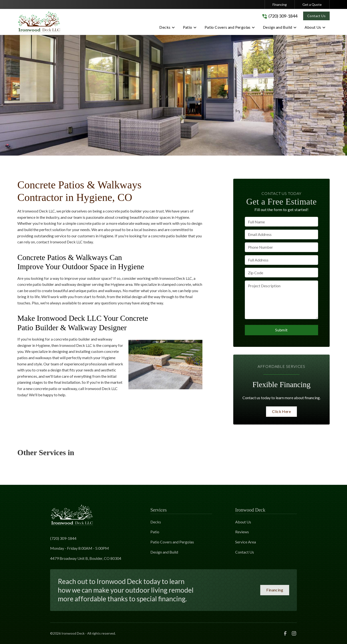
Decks (156, 522)
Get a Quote (312, 4)
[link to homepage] (39, 22)
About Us (243, 522)
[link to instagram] (294, 633)
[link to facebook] (285, 633)
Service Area (246, 542)
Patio (155, 532)
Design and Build (164, 552)
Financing (280, 4)
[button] (167, 28)
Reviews (242, 532)
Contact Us (316, 16)
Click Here (281, 411)
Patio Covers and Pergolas (172, 542)
